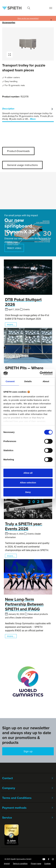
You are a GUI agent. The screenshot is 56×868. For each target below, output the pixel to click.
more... (11, 324)
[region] (28, 44)
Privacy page (36, 864)
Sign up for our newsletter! (28, 18)
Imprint (7, 864)
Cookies (47, 864)
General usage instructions (22, 165)
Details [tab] (28, 381)
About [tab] (46, 381)
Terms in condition (20, 864)
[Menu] (51, 8)
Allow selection (28, 483)
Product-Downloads (18, 151)
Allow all (28, 473)
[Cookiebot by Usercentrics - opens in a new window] (40, 373)
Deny (28, 492)
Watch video (14, 248)
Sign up (28, 751)
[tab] (28, 114)
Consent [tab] (10, 381)
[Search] (29, 8)
